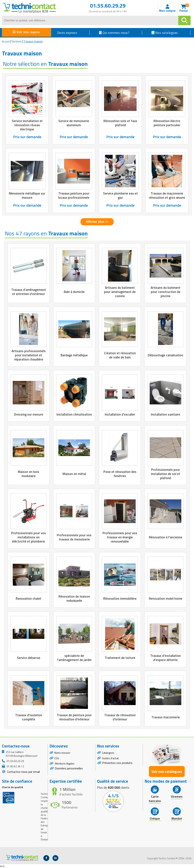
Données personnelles (69, 768)
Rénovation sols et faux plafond (120, 123)
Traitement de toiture (120, 658)
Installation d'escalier (120, 414)
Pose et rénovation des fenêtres (120, 474)
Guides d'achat (110, 758)
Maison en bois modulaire (29, 474)
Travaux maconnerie (166, 717)
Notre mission (62, 753)
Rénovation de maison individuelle (74, 599)
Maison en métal (74, 474)
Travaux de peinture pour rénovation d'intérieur (74, 717)
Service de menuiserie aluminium (74, 123)
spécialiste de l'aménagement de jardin (74, 658)
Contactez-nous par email (23, 772)
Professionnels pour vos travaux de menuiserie (74, 537)
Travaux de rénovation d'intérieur (120, 717)
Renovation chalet (29, 599)
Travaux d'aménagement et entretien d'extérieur (29, 292)
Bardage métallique (74, 355)
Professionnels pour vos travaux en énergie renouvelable (120, 537)
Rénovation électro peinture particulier (167, 123)
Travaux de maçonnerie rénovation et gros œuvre (167, 195)
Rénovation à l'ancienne (166, 537)
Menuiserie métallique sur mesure (27, 195)
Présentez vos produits (117, 763)
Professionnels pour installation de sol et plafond (166, 474)
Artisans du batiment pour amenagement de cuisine (120, 292)
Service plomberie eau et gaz (120, 195)
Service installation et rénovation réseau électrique (27, 125)
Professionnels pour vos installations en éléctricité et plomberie (29, 537)
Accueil (6, 41)
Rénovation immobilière (120, 599)
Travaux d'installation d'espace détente (165, 658)
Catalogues (108, 753)
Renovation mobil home (166, 599)
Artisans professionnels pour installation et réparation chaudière (29, 355)
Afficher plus (97, 222)
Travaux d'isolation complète (29, 717)
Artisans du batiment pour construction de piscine (165, 292)
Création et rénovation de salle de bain (120, 355)
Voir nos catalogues (167, 772)
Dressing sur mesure (29, 414)
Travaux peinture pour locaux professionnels (74, 195)
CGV (57, 758)
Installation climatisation (74, 414)
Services (16, 41)
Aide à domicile (74, 292)
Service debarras (29, 658)
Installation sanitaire (165, 414)
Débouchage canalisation (165, 355)
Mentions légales (64, 763)
